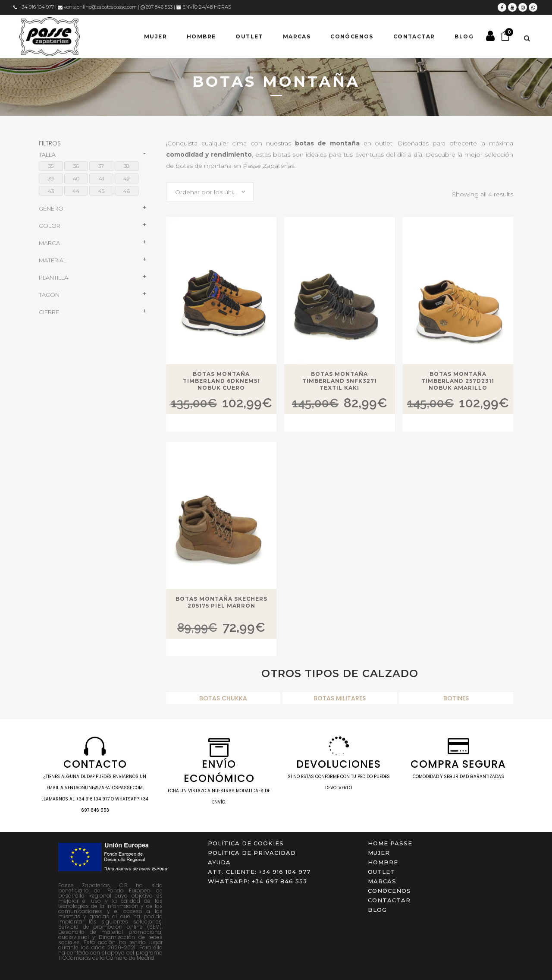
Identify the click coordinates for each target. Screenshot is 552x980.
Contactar (389, 900)
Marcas (382, 881)
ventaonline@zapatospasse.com (97, 7)
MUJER (379, 853)
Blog (377, 910)
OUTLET (381, 872)
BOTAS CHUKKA (223, 698)
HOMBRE (383, 862)
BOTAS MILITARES (340, 698)
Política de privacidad (252, 853)
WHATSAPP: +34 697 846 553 (257, 881)
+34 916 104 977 (34, 7)
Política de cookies (246, 843)
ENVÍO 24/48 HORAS (204, 7)
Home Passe (390, 843)
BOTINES (456, 698)
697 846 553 (157, 7)
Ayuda (219, 862)
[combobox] (210, 192)
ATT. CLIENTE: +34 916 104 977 (259, 872)
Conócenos (389, 891)
